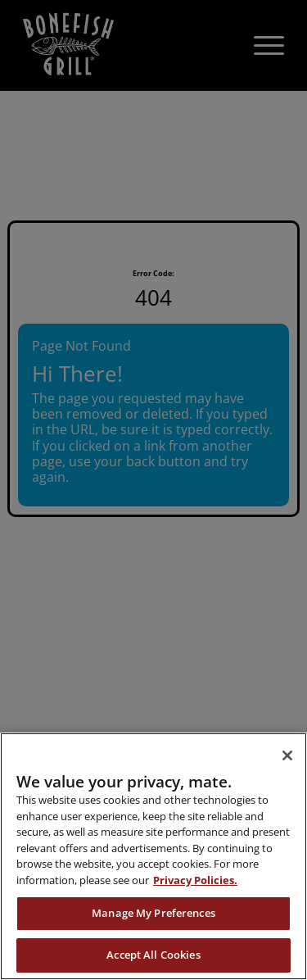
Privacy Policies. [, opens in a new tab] (195, 880)
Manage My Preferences (153, 913)
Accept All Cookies (153, 955)
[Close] (287, 755)
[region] (153, 856)
